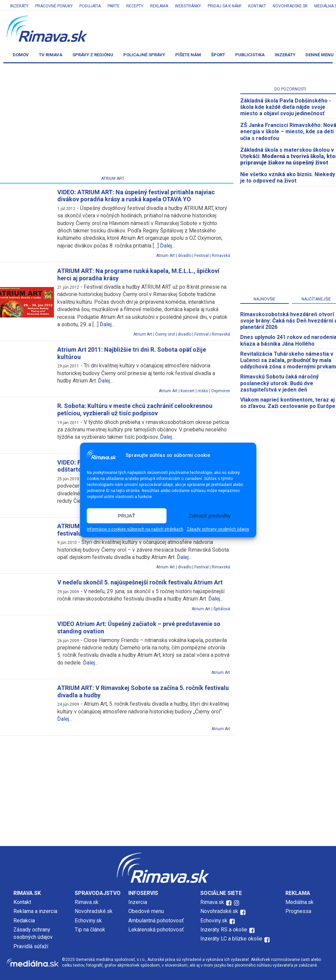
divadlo (185, 256)
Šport (218, 55)
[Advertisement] (168, 789)
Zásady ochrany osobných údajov (218, 530)
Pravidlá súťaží (31, 946)
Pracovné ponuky (54, 6)
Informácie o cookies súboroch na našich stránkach (135, 530)
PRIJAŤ (127, 516)
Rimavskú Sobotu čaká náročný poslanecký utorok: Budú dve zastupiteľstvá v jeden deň (279, 383)
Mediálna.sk (299, 902)
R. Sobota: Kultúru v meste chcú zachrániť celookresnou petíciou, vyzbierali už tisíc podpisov (135, 409)
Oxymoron (221, 391)
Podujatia (90, 6)
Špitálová (222, 609)
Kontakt (257, 6)
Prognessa (298, 911)
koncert (188, 391)
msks (203, 391)
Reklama (159, 6)
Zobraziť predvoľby (210, 516)
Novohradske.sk (290, 6)
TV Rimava (51, 55)
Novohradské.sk (94, 911)
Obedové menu (146, 911)
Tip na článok (90, 930)
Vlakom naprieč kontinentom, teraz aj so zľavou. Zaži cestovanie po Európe (288, 403)
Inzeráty (19, 6)
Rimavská (221, 256)
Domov (21, 55)
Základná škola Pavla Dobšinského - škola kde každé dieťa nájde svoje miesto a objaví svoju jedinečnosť (286, 107)
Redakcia (24, 921)
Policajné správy (144, 55)
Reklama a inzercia (35, 911)
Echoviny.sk (88, 921)
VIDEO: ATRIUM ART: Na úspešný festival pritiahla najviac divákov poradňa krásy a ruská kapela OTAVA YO (136, 196)
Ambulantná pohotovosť (157, 921)
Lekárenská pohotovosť (157, 930)
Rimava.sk (87, 902)
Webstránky (188, 6)
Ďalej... (167, 246)
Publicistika (250, 55)
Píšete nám (188, 55)
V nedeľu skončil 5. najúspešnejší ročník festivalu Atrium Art (140, 582)
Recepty (135, 6)
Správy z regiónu (93, 55)
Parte (114, 6)
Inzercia (138, 902)
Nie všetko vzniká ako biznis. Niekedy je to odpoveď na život (288, 178)
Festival (201, 256)
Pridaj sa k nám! (225, 6)
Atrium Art (165, 256)
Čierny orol (165, 334)
